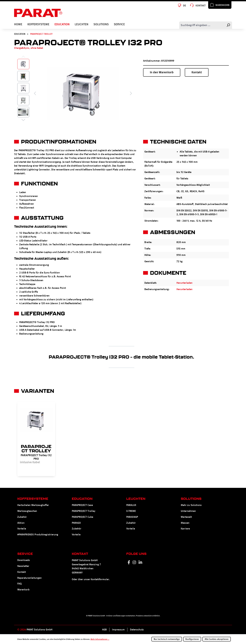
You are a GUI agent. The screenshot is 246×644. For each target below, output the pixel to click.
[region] (121, 439)
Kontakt (197, 72)
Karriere (185, 529)
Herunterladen (184, 283)
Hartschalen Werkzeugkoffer (33, 505)
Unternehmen (188, 511)
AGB (104, 630)
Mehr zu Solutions (191, 505)
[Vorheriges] (35, 93)
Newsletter (23, 566)
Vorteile (22, 529)
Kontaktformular (100, 579)
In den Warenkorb (162, 72)
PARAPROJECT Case (82, 505)
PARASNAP (132, 517)
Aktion (21, 523)
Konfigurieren (192, 639)
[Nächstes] (131, 93)
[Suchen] (228, 25)
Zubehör (22, 517)
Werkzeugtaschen (27, 511)
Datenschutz (137, 630)
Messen (185, 523)
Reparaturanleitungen (29, 578)
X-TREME (131, 511)
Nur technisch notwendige (167, 639)
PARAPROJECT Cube (82, 517)
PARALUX (131, 505)
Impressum (118, 630)
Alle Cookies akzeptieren (217, 639)
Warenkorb (23, 590)
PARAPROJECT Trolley (84, 511)
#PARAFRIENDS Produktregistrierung (38, 534)
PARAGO (76, 523)
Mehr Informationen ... (100, 639)
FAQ (19, 584)
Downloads (24, 560)
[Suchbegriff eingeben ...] (202, 25)
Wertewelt (186, 517)
